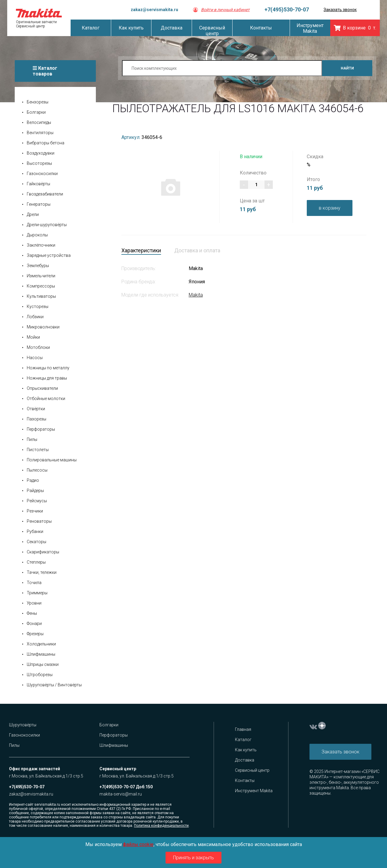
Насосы (35, 358)
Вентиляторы (40, 133)
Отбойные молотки (46, 399)
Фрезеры (35, 634)
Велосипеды (39, 122)
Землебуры (38, 266)
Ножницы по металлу (48, 368)
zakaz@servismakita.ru (154, 10)
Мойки (33, 337)
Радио (33, 480)
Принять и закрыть (194, 858)
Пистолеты (38, 450)
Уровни (34, 603)
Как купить (246, 750)
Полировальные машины (52, 460)
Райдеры (35, 491)
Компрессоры (41, 286)
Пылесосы (37, 470)
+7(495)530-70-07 (287, 9)
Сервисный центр (252, 770)
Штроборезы (40, 675)
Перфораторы (41, 429)
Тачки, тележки (42, 572)
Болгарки (36, 112)
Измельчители (41, 276)
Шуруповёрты (23, 725)
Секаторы (37, 542)
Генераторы (39, 204)
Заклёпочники (41, 245)
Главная (243, 729)
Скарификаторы (43, 552)
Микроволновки (43, 327)
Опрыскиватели (42, 388)
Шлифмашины (41, 654)
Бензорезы (38, 102)
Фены (32, 613)
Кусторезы (38, 306)
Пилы (32, 439)
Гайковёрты (38, 184)
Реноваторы (39, 521)
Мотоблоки (38, 347)
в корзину (330, 208)
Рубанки (35, 531)
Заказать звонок (340, 10)
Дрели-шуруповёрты (47, 225)
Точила (34, 583)
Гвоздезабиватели (45, 194)
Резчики (35, 511)
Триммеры (37, 593)
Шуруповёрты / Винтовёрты (54, 685)
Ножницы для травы (47, 378)
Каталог (243, 740)
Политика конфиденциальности (161, 826)
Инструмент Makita (254, 791)
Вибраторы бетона (46, 143)
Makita (196, 295)
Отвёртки (36, 409)
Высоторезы (39, 163)
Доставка (245, 760)
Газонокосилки (42, 174)
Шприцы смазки (43, 664)
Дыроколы (37, 235)
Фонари (34, 623)
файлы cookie (138, 844)
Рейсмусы (37, 501)
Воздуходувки (41, 153)
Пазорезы (37, 419)
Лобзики (35, 317)
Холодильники (41, 644)
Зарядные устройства (49, 255)
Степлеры (36, 562)
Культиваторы (41, 296)
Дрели (33, 214)
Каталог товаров (45, 71)
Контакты (245, 780)
